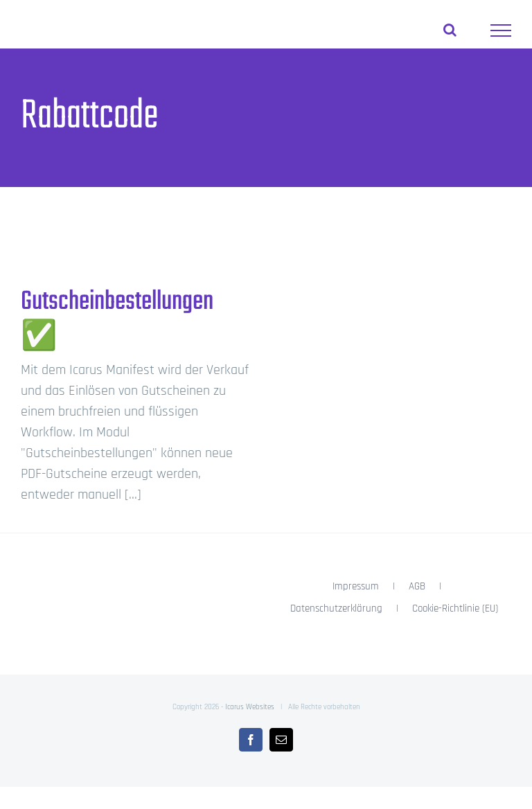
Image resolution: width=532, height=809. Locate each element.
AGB (417, 586)
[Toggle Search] (450, 30)
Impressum (356, 586)
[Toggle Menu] (501, 30)
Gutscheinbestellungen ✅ (117, 320)
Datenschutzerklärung (336, 608)
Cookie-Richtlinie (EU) (455, 608)
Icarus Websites (250, 707)
